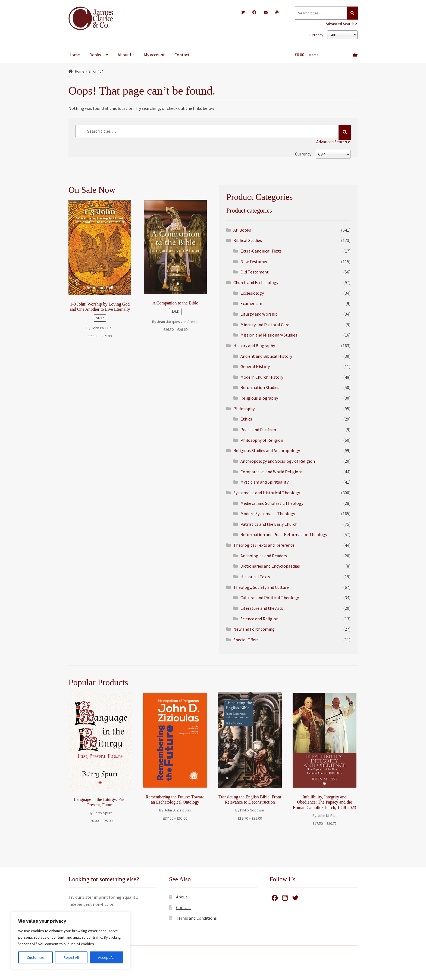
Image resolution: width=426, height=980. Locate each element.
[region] (71, 941)
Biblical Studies (248, 240)
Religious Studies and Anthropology (267, 450)
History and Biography (254, 346)
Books (95, 55)
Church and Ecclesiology (256, 282)
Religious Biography (259, 398)
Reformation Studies (260, 387)
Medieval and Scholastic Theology (272, 503)
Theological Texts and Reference (264, 545)
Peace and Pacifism (258, 430)
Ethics (246, 419)
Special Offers (246, 640)
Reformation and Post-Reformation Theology (284, 534)
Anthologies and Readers (264, 556)
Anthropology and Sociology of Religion (278, 461)
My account (154, 55)
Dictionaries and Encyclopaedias (270, 566)
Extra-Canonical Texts (261, 251)
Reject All (71, 957)
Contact (182, 55)
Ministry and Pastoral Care (265, 325)
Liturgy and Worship (259, 314)
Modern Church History (262, 377)
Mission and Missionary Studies (269, 335)
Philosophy (244, 409)
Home (74, 55)
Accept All (106, 957)
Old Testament (255, 272)
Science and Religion (259, 619)
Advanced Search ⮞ (342, 24)
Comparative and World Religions (272, 472)
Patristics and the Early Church (269, 524)
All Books (242, 230)
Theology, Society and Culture (261, 587)
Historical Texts (255, 577)
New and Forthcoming (254, 629)
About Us (126, 55)
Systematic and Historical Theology (267, 493)
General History (255, 366)
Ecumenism (251, 303)
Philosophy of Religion (262, 440)
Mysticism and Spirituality (264, 482)
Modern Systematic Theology (268, 514)
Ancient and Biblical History (266, 356)
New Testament (255, 262)
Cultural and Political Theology (270, 598)
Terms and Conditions (196, 918)
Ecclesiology (252, 293)
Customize (36, 957)
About (182, 897)
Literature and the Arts (262, 608)
